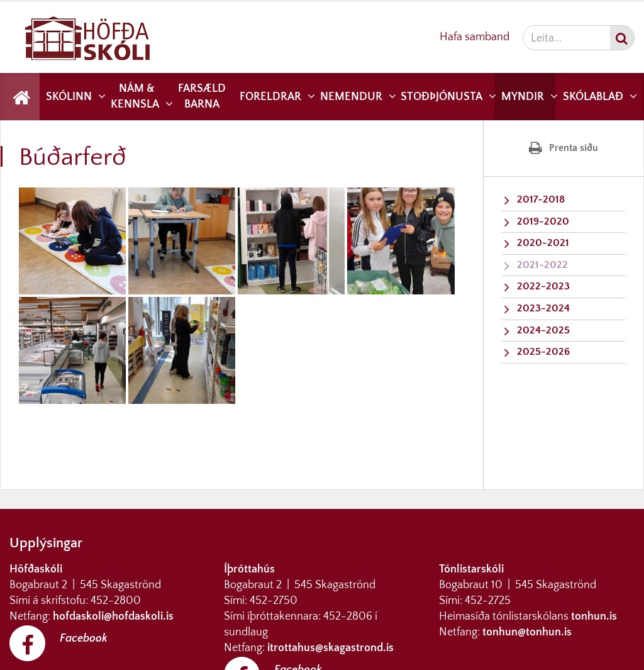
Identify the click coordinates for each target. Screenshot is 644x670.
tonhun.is (594, 617)
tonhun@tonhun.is (527, 632)
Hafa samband (475, 37)
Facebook (84, 639)
